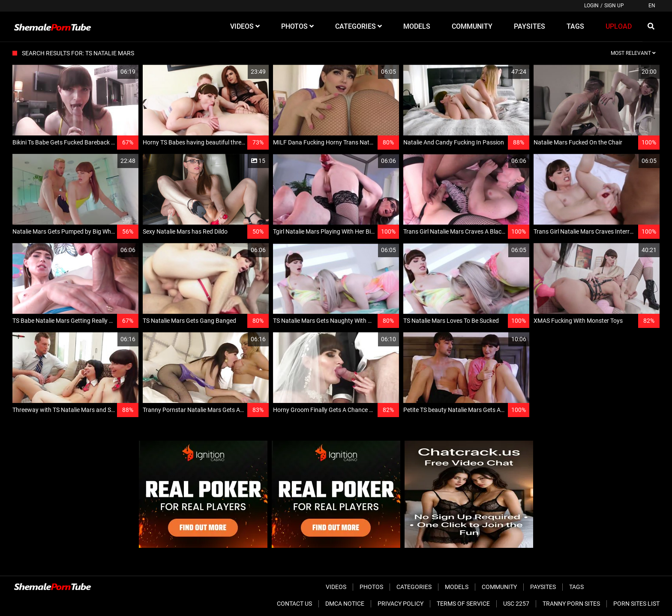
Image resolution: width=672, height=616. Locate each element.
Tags (576, 587)
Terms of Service (463, 604)
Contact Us (294, 604)
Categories (414, 587)
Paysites (543, 587)
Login (591, 6)
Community (499, 587)
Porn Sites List (636, 604)
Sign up (614, 6)
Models (457, 587)
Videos (336, 587)
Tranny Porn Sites (571, 604)
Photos (371, 587)
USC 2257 (516, 604)
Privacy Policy (400, 604)
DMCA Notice (345, 604)
